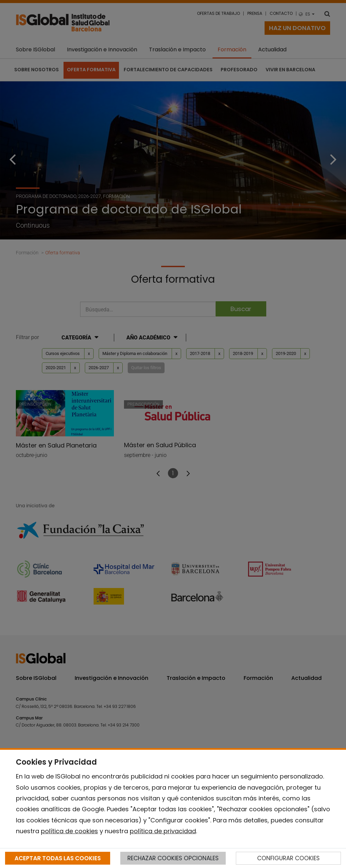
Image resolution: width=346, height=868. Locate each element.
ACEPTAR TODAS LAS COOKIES (58, 858)
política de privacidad (163, 831)
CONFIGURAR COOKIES (288, 858)
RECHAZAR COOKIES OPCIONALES (173, 858)
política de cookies (69, 831)
